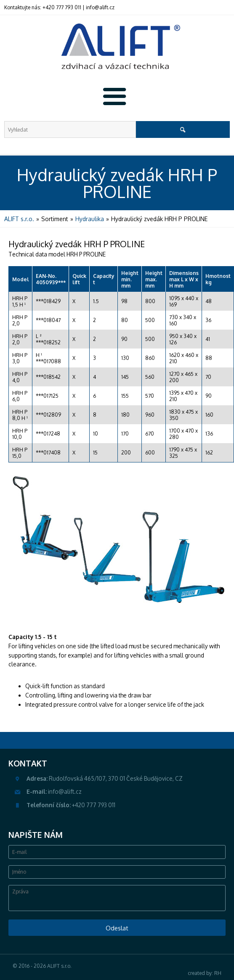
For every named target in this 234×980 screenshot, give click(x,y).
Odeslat (117, 928)
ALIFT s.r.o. (19, 219)
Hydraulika (90, 219)
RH (218, 973)
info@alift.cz (100, 7)
